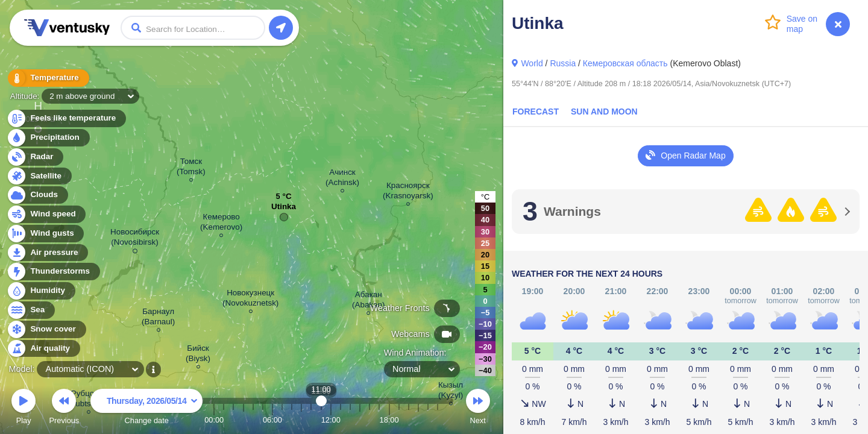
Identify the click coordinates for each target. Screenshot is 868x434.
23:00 (438, 420)
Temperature (48, 78)
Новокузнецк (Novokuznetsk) (250, 300)
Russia (563, 63)
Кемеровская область (625, 63)
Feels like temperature (66, 118)
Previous (64, 408)
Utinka (284, 209)
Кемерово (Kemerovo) (221, 224)
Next (478, 408)
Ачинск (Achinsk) (342, 179)
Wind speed (46, 214)
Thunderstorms (53, 272)
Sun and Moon (604, 112)
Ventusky (65, 28)
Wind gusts (45, 234)
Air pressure (47, 253)
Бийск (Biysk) (198, 355)
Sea (30, 310)
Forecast (536, 112)
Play (24, 408)
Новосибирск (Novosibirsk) (135, 239)
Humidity (41, 291)
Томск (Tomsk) (191, 168)
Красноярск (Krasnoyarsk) (408, 192)
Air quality (43, 349)
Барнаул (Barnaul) (158, 318)
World (532, 63)
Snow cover (46, 329)
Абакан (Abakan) (369, 301)
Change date (146, 408)
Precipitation (48, 138)
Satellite (39, 176)
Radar (35, 157)
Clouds (37, 195)
